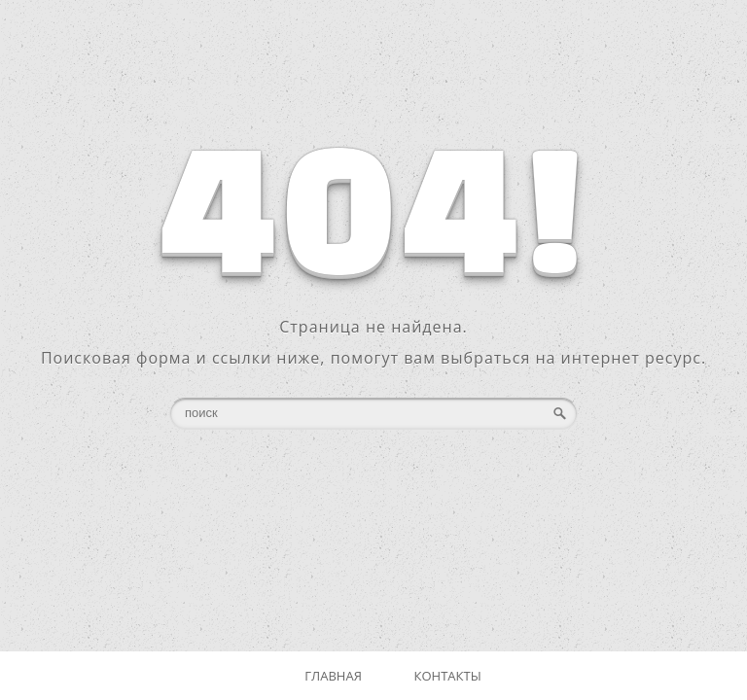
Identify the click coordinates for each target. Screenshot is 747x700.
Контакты (448, 676)
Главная (333, 676)
